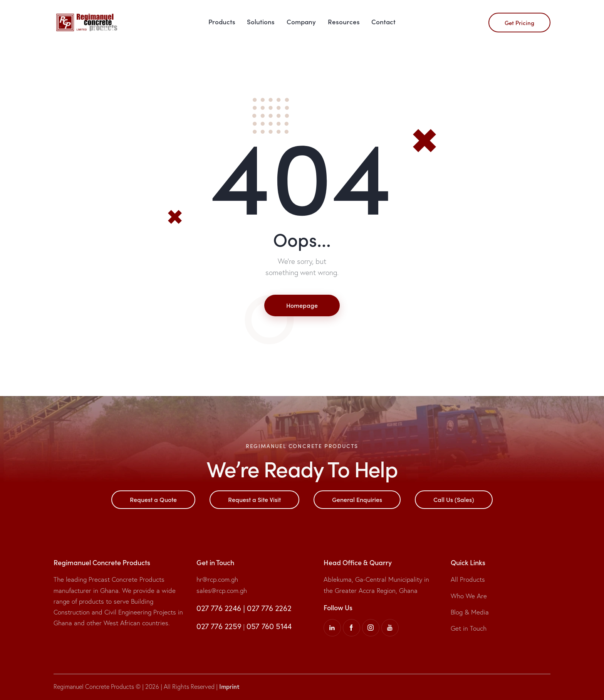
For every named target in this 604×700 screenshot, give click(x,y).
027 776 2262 (269, 608)
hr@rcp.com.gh (217, 579)
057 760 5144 (269, 626)
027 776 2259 (219, 626)
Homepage (302, 305)
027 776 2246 (219, 608)
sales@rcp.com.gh (222, 590)
